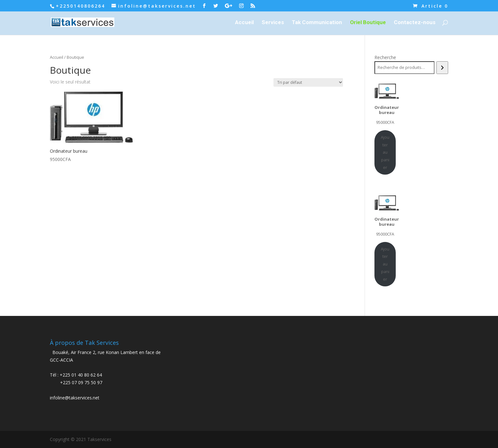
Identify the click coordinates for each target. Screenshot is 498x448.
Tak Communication (317, 23)
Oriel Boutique (368, 23)
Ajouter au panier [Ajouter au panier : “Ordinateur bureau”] (385, 152)
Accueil (244, 23)
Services (273, 23)
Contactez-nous (415, 23)
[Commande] (308, 82)
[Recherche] (442, 68)
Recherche (385, 57)
